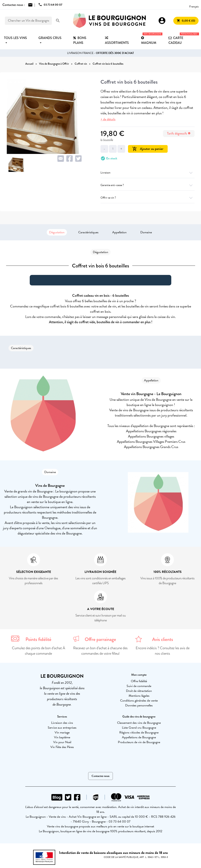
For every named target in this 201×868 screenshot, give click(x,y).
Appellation (119, 232)
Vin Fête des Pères (62, 747)
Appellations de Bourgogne (139, 737)
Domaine (146, 232)
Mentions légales (139, 696)
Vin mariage (62, 732)
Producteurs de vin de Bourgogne (139, 742)
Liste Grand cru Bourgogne (139, 728)
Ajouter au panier (148, 149)
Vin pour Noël (62, 742)
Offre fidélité (139, 681)
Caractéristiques (88, 232)
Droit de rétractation (139, 691)
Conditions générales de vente (139, 701)
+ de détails (108, 119)
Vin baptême (62, 737)
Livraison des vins (62, 723)
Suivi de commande (139, 686)
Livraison (148, 173)
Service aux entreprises (62, 728)
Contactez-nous (100, 776)
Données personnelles (139, 705)
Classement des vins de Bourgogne (139, 723)
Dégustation (57, 232)
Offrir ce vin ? (148, 198)
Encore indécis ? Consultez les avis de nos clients (163, 651)
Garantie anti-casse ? (148, 185)
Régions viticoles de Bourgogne (139, 732)
